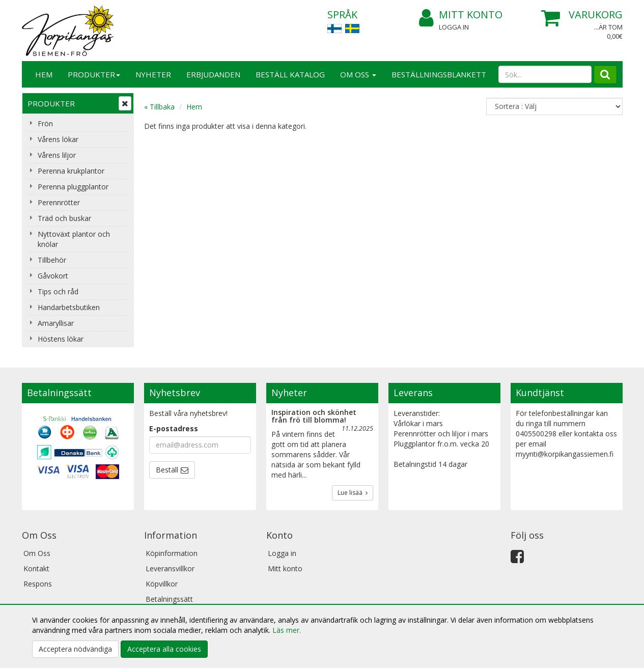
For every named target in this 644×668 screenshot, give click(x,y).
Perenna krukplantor (71, 171)
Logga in (454, 27)
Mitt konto (461, 15)
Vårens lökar (58, 139)
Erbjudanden (213, 74)
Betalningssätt (169, 599)
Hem (44, 74)
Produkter (94, 74)
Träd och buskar (64, 218)
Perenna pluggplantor (73, 187)
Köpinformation (172, 553)
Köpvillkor (162, 584)
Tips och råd (58, 291)
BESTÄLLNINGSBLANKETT (439, 74)
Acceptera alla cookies (164, 649)
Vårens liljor (57, 155)
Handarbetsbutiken (69, 307)
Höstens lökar (61, 339)
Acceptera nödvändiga (75, 649)
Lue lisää (353, 493)
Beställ (167, 470)
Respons (38, 584)
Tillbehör (52, 260)
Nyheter (153, 74)
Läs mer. (287, 630)
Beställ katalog (290, 74)
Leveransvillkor (170, 568)
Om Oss (358, 74)
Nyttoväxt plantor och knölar (74, 239)
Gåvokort (53, 276)
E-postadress (174, 428)
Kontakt (36, 568)
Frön (45, 123)
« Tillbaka (159, 107)
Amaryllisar (56, 323)
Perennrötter (59, 202)
